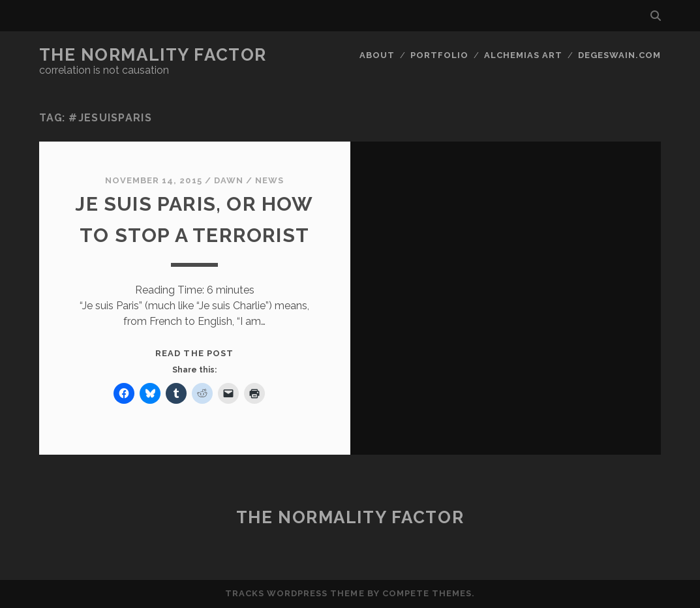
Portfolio (439, 55)
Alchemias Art (524, 55)
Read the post (194, 353)
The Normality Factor (153, 55)
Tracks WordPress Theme (295, 593)
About (377, 55)
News (269, 180)
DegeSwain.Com (620, 55)
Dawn (229, 180)
